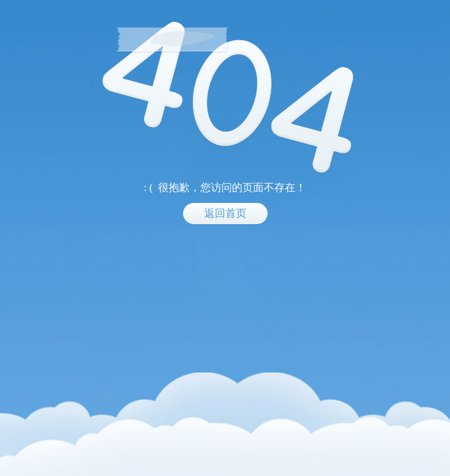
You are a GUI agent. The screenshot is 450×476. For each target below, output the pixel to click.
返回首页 (225, 213)
